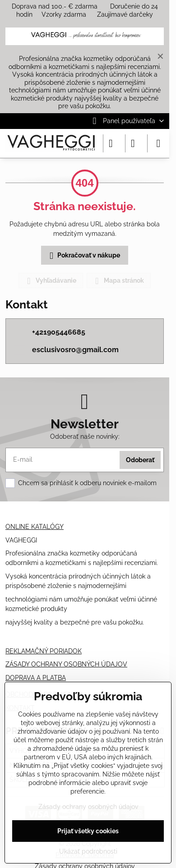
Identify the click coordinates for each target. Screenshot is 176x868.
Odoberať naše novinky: (85, 436)
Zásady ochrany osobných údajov (88, 807)
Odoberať (140, 460)
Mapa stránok (118, 281)
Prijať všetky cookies (88, 831)
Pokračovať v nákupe (83, 256)
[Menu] (158, 143)
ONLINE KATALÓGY (35, 527)
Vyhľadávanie (50, 281)
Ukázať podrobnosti (88, 851)
